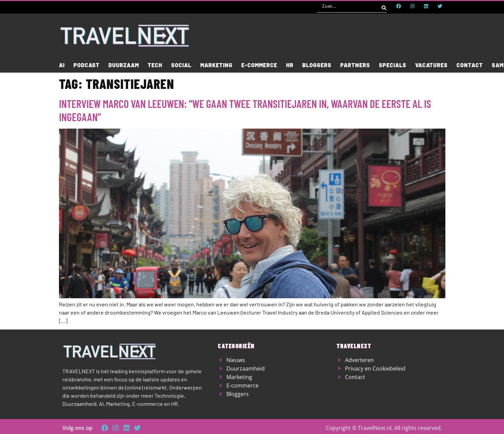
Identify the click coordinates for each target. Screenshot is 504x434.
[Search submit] (384, 6)
